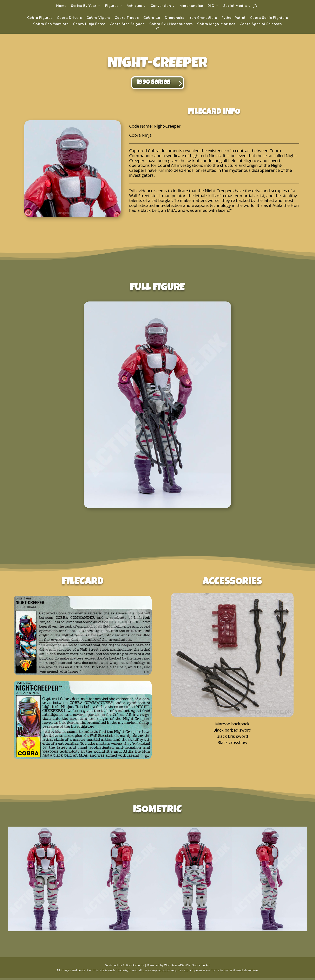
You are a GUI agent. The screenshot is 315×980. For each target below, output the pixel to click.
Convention (161, 6)
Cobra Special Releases (261, 24)
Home (61, 6)
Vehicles (134, 6)
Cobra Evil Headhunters (171, 24)
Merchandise (191, 6)
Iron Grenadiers (203, 18)
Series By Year (84, 6)
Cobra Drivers (69, 18)
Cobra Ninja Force (89, 24)
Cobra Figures (40, 18)
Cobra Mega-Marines (216, 24)
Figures (112, 6)
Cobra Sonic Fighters (269, 18)
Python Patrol (234, 18)
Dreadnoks (175, 18)
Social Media (235, 6)
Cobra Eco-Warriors (51, 24)
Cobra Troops (127, 18)
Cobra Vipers (98, 18)
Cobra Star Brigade (127, 24)
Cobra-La (152, 18)
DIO (211, 6)
